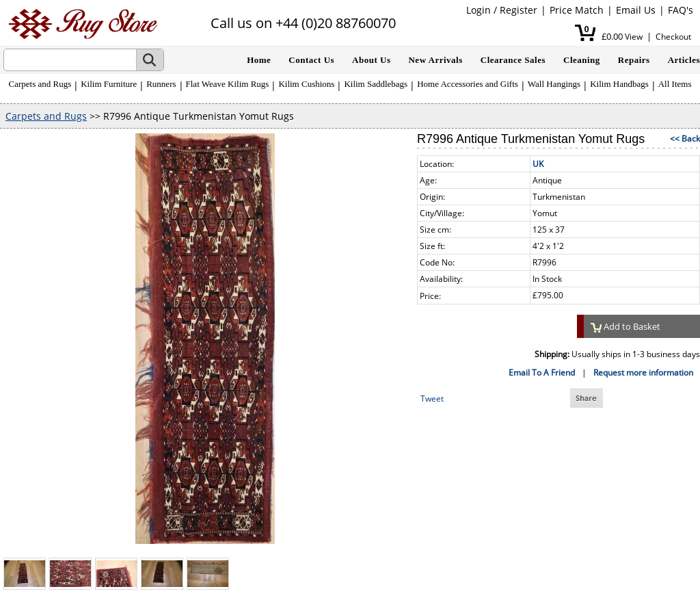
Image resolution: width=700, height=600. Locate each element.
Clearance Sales (513, 60)
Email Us (636, 10)
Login (479, 10)
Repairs (634, 60)
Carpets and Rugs (40, 84)
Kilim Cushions (306, 84)
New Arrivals (435, 60)
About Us (371, 60)
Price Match (577, 10)
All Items (675, 84)
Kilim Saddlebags (376, 84)
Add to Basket (625, 326)
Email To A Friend (542, 373)
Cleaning (582, 60)
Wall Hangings (554, 84)
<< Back (685, 139)
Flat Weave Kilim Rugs (228, 84)
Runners (161, 84)
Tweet (432, 399)
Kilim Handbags (619, 84)
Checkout (673, 37)
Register (519, 10)
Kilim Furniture (109, 84)
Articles (684, 60)
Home (259, 60)
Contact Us (311, 60)
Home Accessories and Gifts (468, 84)
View (634, 37)
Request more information (643, 373)
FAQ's (681, 10)
